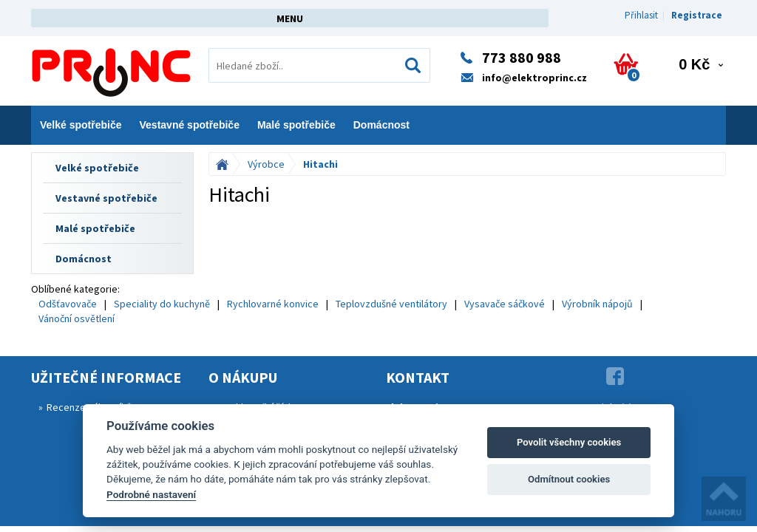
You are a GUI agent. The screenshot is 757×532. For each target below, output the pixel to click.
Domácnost (381, 125)
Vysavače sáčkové (505, 304)
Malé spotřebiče (296, 125)
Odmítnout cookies (569, 479)
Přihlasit (641, 15)
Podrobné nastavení (151, 494)
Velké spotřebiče (81, 125)
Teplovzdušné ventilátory (391, 304)
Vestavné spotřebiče (190, 125)
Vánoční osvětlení (77, 318)
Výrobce (266, 164)
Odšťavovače (68, 304)
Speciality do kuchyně (162, 304)
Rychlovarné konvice (273, 304)
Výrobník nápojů (597, 304)
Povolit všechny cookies (569, 442)
